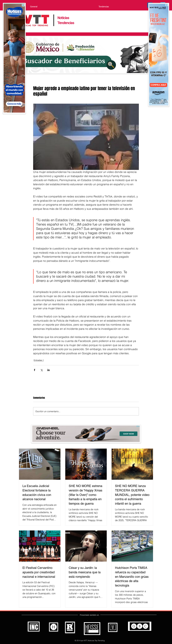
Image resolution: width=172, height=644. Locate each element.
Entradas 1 (39, 360)
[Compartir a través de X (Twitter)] (41, 370)
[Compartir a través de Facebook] (34, 370)
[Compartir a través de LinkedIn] (48, 370)
